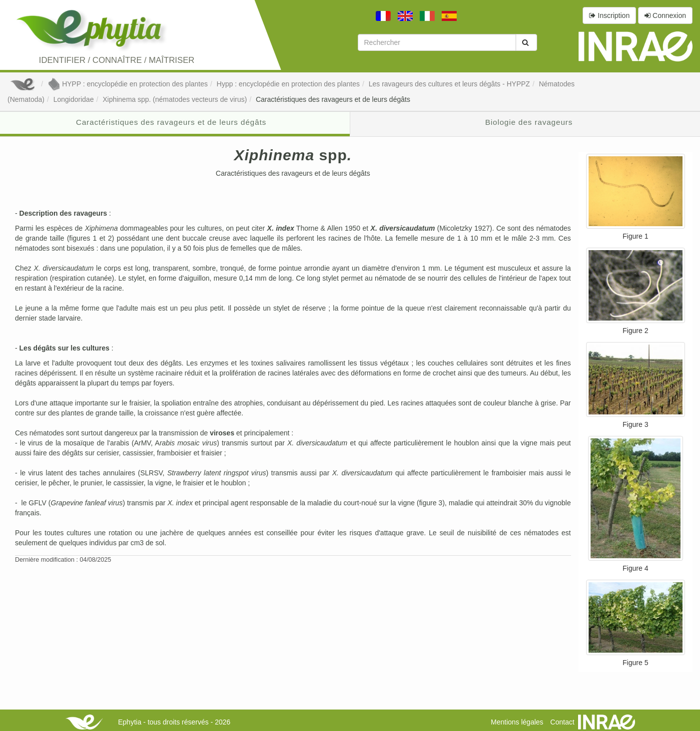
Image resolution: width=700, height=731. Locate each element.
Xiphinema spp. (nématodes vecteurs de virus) (175, 99)
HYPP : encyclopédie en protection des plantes (128, 84)
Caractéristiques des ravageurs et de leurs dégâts (333, 99)
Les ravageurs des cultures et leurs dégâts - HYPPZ (449, 84)
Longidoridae (74, 99)
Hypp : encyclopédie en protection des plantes (288, 84)
